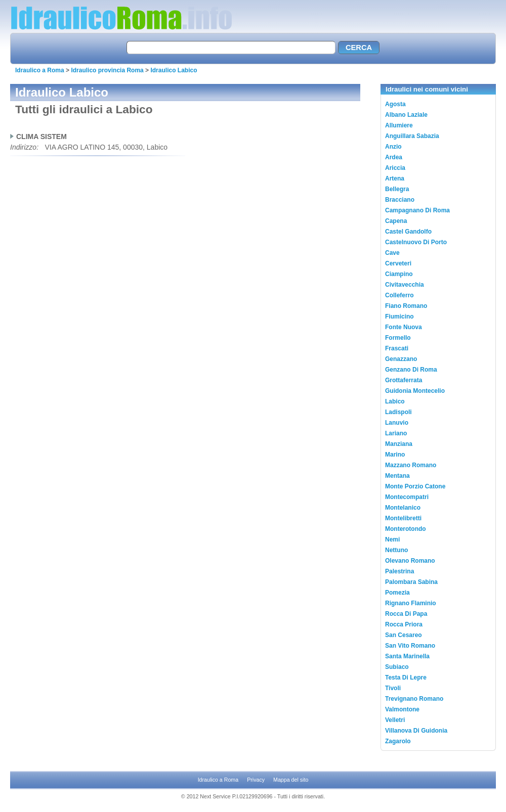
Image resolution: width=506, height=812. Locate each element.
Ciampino (399, 274)
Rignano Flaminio (411, 603)
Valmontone (402, 709)
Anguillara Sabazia (412, 136)
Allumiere (399, 125)
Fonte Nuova (404, 327)
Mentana (397, 476)
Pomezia (397, 593)
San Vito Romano (410, 646)
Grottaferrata (404, 380)
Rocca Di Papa (406, 614)
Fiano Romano (406, 306)
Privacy (256, 780)
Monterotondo (406, 529)
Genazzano (401, 359)
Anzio (393, 147)
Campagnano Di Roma (417, 210)
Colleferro (399, 295)
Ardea (394, 157)
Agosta (395, 104)
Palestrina (399, 571)
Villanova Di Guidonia (416, 731)
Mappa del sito (291, 780)
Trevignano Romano (414, 699)
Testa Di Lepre (406, 678)
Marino (395, 455)
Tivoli (393, 688)
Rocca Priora (404, 624)
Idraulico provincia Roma (107, 70)
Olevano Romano (410, 561)
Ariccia (395, 168)
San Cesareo (404, 635)
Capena (396, 221)
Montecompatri (407, 497)
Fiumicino (399, 317)
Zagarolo (398, 741)
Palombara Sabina (411, 582)
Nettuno (396, 550)
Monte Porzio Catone (415, 486)
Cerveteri (398, 263)
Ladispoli (398, 412)
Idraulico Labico (174, 70)
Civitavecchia (405, 285)
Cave (392, 253)
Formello (398, 338)
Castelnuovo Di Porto (416, 242)
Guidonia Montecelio (415, 391)
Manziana (399, 444)
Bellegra (397, 189)
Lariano (396, 433)
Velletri (395, 720)
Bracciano (400, 200)
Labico (395, 401)
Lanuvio (397, 423)
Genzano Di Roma (411, 370)
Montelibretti (403, 518)
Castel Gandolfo (408, 232)
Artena (395, 178)
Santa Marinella (407, 656)
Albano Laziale (406, 115)
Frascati (397, 348)
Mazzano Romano (411, 465)
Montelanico (403, 508)
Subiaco (397, 667)
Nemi (392, 539)
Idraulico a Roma (40, 70)
